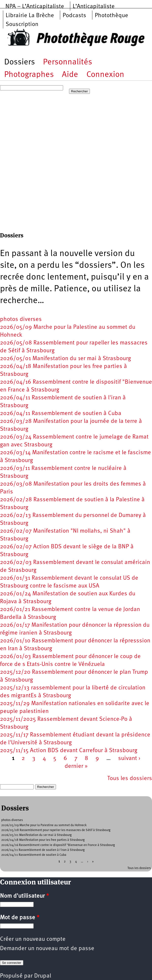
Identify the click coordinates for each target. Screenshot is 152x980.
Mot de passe (20, 918)
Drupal (43, 976)
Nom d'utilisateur (24, 896)
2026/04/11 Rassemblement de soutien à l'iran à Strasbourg (43, 850)
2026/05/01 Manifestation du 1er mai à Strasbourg (65, 359)
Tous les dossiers (130, 779)
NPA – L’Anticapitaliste (35, 7)
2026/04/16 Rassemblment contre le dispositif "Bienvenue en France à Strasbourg (58, 845)
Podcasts (74, 16)
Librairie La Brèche (30, 16)
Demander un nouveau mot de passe (47, 949)
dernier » (76, 766)
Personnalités (68, 62)
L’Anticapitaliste (94, 7)
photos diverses (21, 319)
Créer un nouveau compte (33, 939)
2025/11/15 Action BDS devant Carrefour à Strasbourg (69, 751)
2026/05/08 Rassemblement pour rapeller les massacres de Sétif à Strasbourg (56, 830)
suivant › (129, 759)
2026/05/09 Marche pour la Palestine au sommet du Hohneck (44, 825)
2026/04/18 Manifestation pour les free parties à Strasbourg (43, 840)
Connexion (105, 75)
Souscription (22, 24)
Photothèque (111, 16)
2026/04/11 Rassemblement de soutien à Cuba (61, 414)
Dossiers (20, 62)
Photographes (29, 75)
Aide (70, 75)
